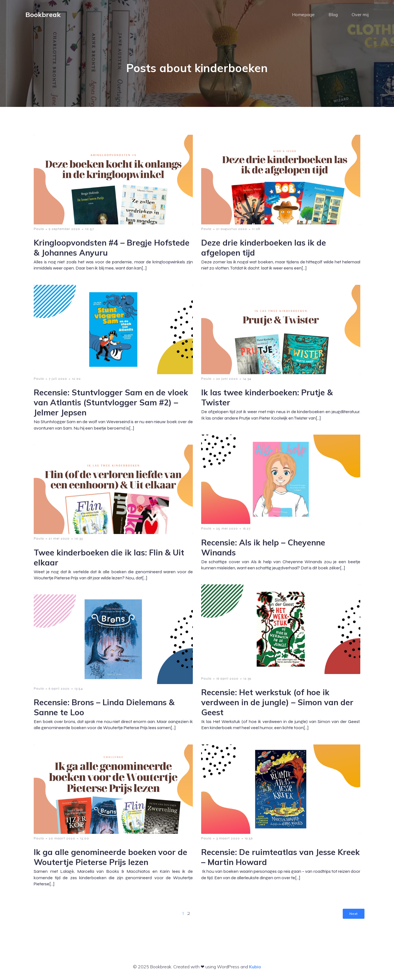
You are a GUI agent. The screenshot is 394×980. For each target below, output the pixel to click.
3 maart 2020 (228, 840)
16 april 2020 (227, 680)
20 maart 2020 (62, 840)
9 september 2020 (65, 231)
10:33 (79, 540)
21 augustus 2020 (232, 231)
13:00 (85, 840)
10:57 (89, 231)
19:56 (249, 840)
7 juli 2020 (58, 380)
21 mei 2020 (59, 540)
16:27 (247, 530)
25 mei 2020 (227, 530)
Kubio (255, 968)
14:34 (247, 380)
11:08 (256, 231)
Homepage (303, 15)
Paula (39, 231)
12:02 (76, 380)
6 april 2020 (59, 690)
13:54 (79, 690)
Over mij (360, 15)
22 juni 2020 (227, 380)
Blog (333, 15)
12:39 (247, 680)
